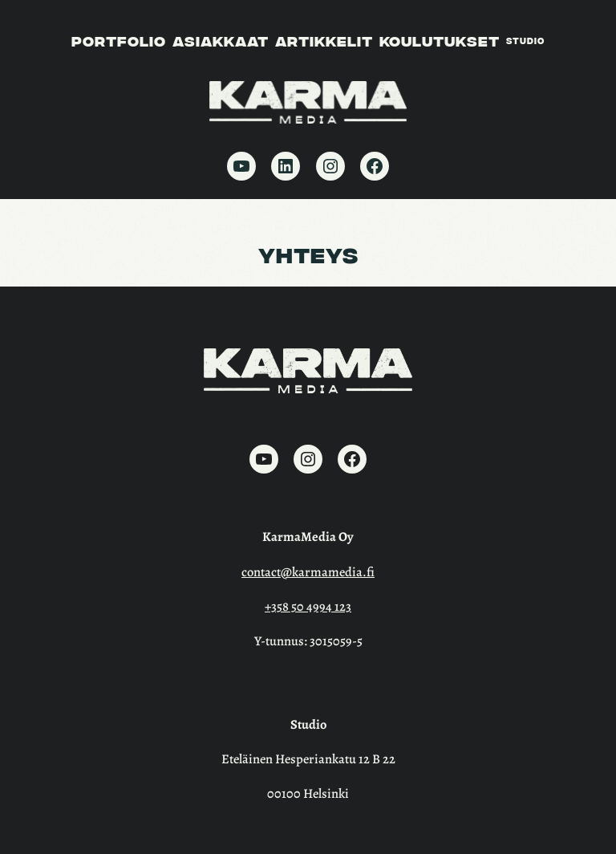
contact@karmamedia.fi (308, 572)
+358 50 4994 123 (308, 606)
